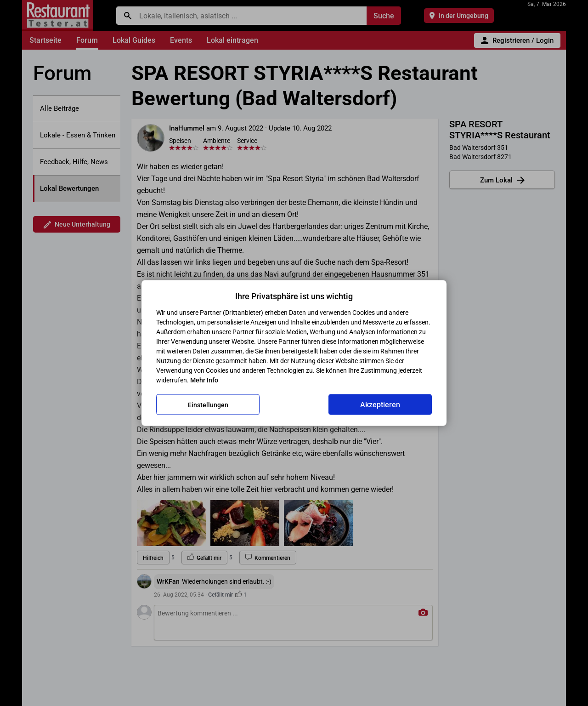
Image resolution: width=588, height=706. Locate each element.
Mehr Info (204, 380)
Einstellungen (208, 404)
